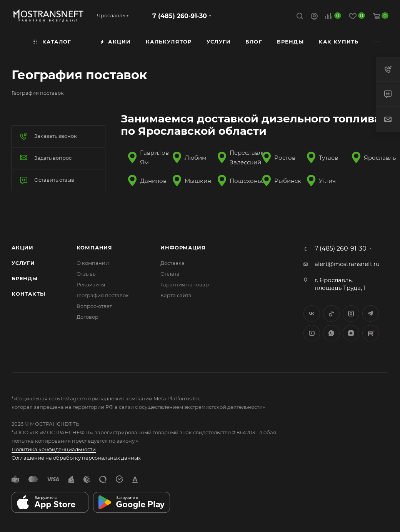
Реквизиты (91, 284)
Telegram (371, 314)
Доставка (172, 263)
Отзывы (87, 274)
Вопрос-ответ (94, 306)
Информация (183, 248)
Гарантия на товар (185, 284)
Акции (22, 248)
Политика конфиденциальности (54, 449)
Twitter (331, 314)
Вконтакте (312, 314)
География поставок (103, 295)
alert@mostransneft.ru (347, 264)
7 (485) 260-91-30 (180, 16)
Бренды (25, 278)
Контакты (28, 294)
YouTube (312, 333)
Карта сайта (176, 295)
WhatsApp (331, 333)
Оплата (170, 274)
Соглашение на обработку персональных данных (76, 458)
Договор (87, 317)
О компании (93, 263)
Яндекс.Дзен (351, 333)
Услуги (23, 263)
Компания (94, 248)
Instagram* (351, 314)
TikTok (371, 333)
